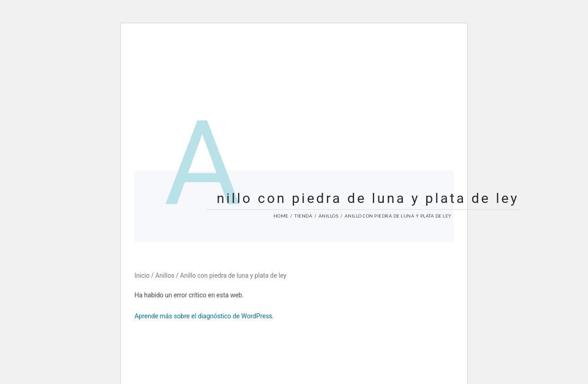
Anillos (329, 216)
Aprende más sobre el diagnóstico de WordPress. (204, 316)
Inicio (142, 275)
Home (281, 216)
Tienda (303, 216)
